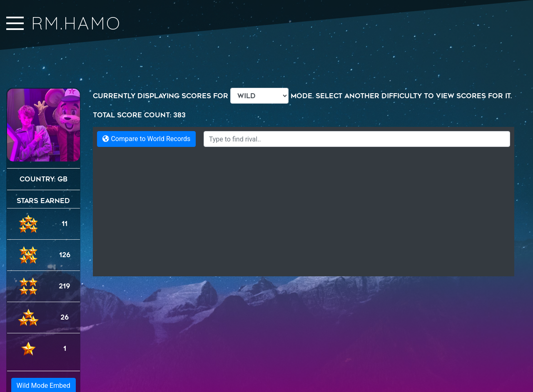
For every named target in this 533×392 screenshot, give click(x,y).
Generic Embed (43, 370)
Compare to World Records (146, 139)
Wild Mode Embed (44, 354)
